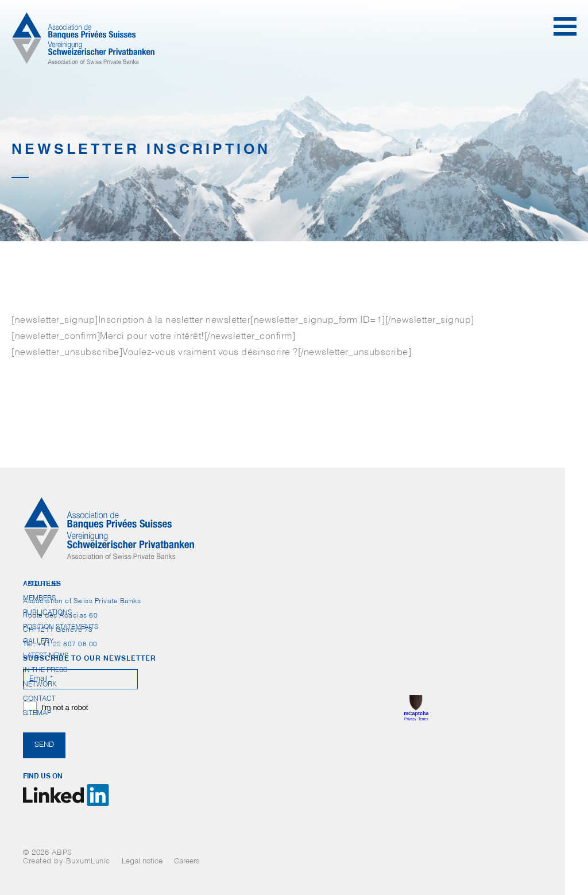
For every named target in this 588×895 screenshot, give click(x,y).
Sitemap (37, 713)
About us (40, 584)
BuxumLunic (88, 862)
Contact (39, 699)
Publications (47, 613)
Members (39, 599)
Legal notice (142, 862)
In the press (45, 670)
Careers (187, 862)
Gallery (38, 642)
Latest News (46, 656)
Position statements (61, 627)
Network (40, 685)
